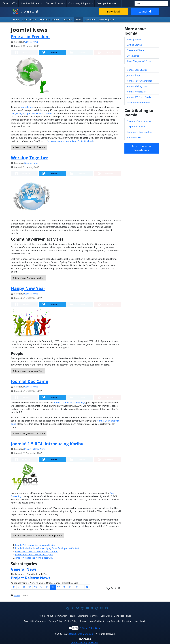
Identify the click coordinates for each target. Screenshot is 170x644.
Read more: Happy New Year (28, 371)
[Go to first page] (14, 587)
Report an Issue (130, 621)
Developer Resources (107, 3)
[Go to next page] (82, 587)
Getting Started (134, 45)
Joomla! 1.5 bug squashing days (69, 403)
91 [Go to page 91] (24, 587)
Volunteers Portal (135, 137)
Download (113, 12)
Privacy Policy (56, 621)
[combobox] (151, 3)
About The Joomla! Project (140, 61)
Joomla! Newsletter (136, 92)
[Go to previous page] (19, 587)
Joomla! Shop (133, 75)
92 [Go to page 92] (30, 587)
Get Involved (133, 56)
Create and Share (135, 50)
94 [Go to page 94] (41, 587)
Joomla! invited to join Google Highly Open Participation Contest (47, 548)
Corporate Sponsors (137, 127)
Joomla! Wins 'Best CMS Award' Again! (34, 555)
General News (31, 42)
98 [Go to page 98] (64, 587)
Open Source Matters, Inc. (82, 634)
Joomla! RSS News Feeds (139, 97)
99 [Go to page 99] (70, 587)
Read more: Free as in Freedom (29, 147)
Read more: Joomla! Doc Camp (29, 433)
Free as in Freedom (30, 37)
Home (16, 20)
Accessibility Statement (35, 621)
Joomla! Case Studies (137, 70)
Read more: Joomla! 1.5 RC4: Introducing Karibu (37, 536)
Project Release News (35, 449)
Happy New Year (28, 288)
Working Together (29, 158)
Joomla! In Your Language (140, 81)
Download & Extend (31, 3)
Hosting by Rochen (85, 642)
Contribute (90, 20)
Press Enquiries (107, 20)
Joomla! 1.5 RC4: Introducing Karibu (47, 444)
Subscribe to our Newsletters (142, 148)
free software (27, 107)
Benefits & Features (50, 20)
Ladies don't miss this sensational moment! (37, 551)
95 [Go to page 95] (47, 587)
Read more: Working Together (29, 278)
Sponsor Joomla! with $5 (92, 621)
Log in (143, 621)
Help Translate (113, 621)
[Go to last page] (87, 587)
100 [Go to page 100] (76, 587)
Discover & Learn (55, 3)
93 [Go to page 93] (35, 587)
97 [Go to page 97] (58, 587)
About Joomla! (29, 20)
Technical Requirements (139, 103)
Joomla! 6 (68, 20)
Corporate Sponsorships (139, 121)
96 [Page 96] (53, 587)
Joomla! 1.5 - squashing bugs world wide (35, 545)
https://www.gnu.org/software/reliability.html (70, 141)
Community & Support (80, 3)
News (78, 20)
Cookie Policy (71, 621)
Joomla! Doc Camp (30, 381)
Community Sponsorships (140, 132)
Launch (145, 12)
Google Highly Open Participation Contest (32, 113)
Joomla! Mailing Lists (137, 86)
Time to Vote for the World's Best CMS (34, 558)
